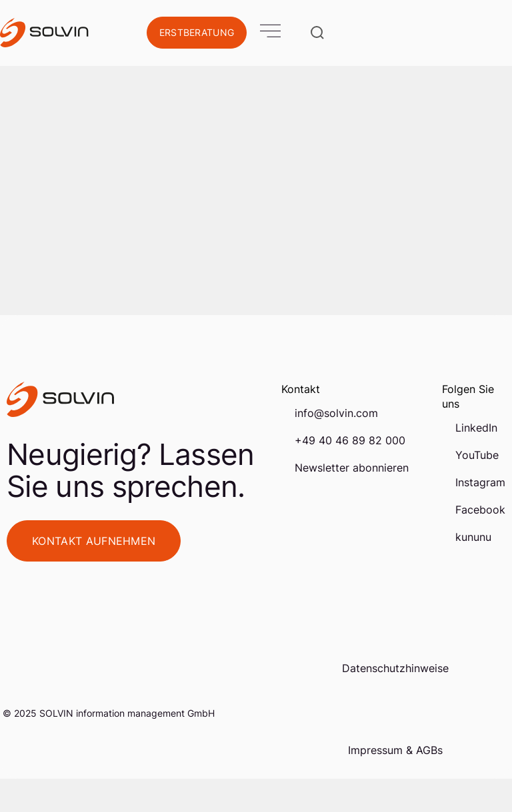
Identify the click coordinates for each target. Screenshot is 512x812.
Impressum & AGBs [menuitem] (395, 750)
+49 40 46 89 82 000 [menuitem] (350, 440)
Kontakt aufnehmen (94, 541)
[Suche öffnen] (317, 33)
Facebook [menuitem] (480, 510)
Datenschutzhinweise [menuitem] (395, 668)
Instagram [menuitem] (480, 482)
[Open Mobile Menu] (270, 33)
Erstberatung (197, 32)
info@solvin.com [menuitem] (336, 413)
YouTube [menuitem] (477, 455)
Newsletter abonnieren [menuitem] (352, 468)
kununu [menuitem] (473, 537)
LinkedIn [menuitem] (476, 428)
